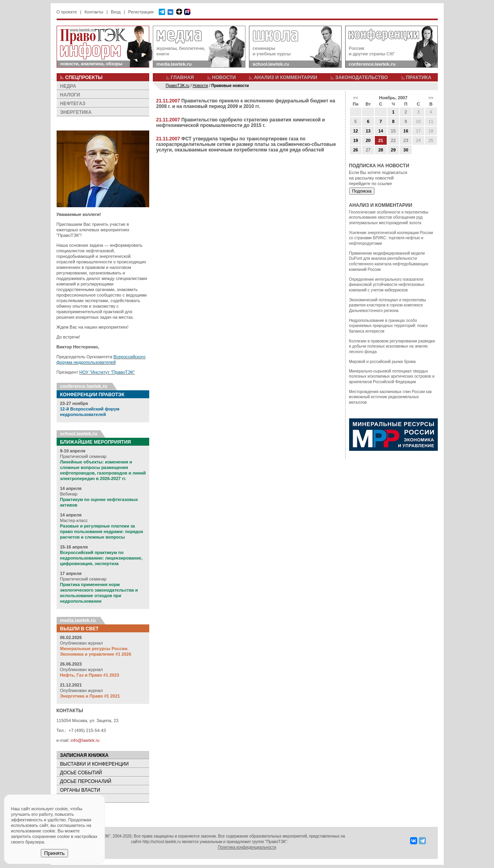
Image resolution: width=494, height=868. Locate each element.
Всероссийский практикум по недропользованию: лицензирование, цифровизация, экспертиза (101, 558)
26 (355, 150)
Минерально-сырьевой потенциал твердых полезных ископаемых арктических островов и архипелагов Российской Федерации (392, 376)
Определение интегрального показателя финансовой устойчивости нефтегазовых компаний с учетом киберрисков (387, 285)
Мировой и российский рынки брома (382, 362)
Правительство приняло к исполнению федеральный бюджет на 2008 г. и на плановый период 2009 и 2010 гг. (246, 104)
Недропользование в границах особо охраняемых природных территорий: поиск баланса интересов (389, 326)
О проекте (67, 12)
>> (431, 98)
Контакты (94, 12)
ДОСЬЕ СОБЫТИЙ (81, 773)
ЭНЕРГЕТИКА (76, 112)
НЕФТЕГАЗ (73, 104)
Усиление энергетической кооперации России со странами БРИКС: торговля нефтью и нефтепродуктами (391, 238)
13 (368, 131)
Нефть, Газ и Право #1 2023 (90, 675)
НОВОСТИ (224, 78)
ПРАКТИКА (419, 78)
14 (381, 131)
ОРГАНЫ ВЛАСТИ (80, 790)
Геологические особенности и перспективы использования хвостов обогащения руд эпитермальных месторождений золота (389, 217)
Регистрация (141, 12)
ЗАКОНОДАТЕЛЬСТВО (362, 78)
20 (368, 140)
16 (406, 131)
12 (355, 131)
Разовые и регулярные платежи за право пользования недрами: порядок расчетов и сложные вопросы (102, 531)
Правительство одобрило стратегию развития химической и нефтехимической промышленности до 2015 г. (241, 123)
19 (355, 140)
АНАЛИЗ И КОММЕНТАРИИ (285, 78)
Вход (116, 12)
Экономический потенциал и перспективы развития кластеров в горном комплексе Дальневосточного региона (388, 305)
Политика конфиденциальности (247, 847)
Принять (54, 853)
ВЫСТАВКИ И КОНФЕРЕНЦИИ (95, 764)
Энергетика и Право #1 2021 (90, 696)
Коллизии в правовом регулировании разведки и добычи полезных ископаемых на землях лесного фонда (392, 346)
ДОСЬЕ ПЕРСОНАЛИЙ (86, 781)
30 (406, 150)
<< (356, 98)
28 (381, 150)
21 (381, 140)
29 (393, 150)
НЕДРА (68, 86)
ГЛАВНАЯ (182, 78)
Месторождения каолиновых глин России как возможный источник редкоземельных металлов (390, 397)
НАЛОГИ (70, 95)
